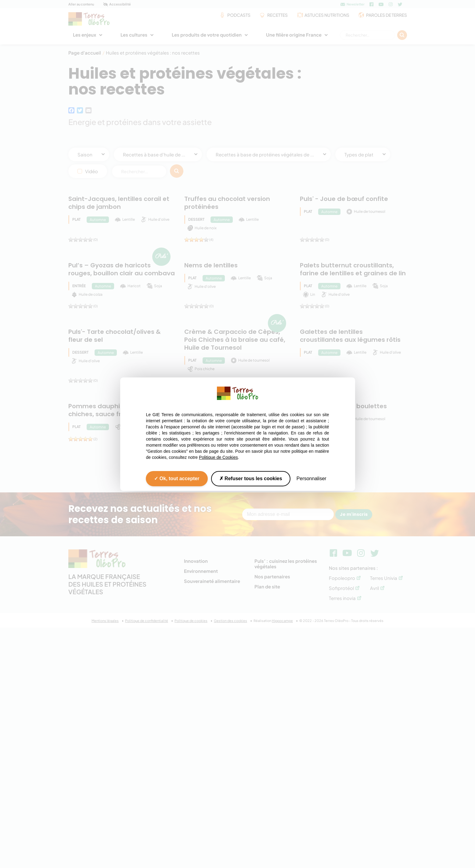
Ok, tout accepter (177, 478)
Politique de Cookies (218, 457)
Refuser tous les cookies (251, 478)
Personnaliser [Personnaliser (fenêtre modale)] (311, 478)
